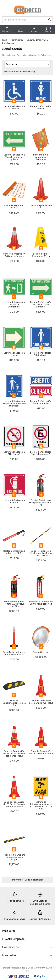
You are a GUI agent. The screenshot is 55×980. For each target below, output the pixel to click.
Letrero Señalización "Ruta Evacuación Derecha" (41, 304)
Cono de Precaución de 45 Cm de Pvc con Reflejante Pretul (14, 753)
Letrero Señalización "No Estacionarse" (41, 453)
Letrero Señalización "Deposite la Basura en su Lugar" (14, 403)
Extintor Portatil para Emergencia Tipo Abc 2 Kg (41, 502)
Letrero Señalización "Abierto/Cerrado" (41, 402)
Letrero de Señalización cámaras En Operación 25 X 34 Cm (41, 805)
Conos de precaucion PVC (41, 206)
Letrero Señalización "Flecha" (14, 354)
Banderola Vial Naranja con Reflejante (41, 157)
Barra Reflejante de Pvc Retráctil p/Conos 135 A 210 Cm (41, 553)
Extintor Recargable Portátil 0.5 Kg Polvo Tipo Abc (14, 604)
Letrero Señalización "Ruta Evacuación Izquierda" (14, 157)
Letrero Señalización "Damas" (41, 107)
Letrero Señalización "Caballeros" (41, 354)
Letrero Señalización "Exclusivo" (14, 107)
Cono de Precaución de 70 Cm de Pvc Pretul (41, 702)
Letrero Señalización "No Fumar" (14, 453)
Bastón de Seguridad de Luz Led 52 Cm (14, 552)
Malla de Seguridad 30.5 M (14, 206)
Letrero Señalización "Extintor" (14, 501)
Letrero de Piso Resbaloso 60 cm (41, 255)
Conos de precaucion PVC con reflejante (14, 255)
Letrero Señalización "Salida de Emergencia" (14, 304)
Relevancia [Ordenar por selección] (28, 64)
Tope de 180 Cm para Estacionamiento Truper (14, 857)
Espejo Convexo (41, 652)
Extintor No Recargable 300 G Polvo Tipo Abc (41, 603)
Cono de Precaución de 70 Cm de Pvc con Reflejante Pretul (14, 804)
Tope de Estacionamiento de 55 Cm (14, 703)
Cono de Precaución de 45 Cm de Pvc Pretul (41, 752)
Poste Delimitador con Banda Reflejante (14, 653)
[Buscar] (27, 20)
